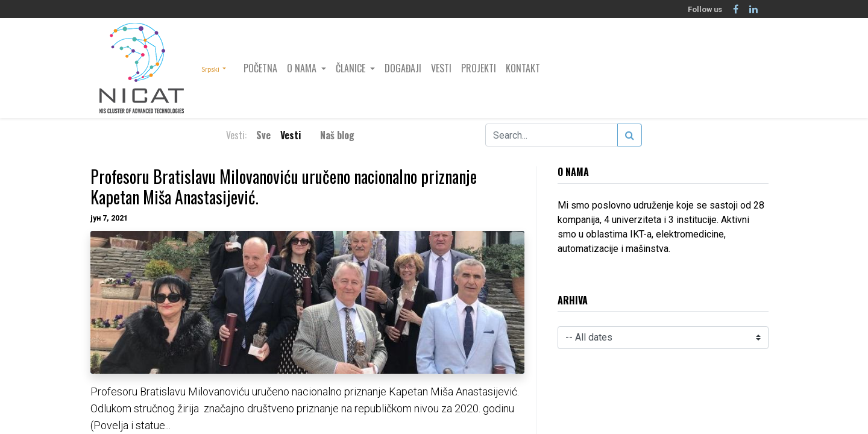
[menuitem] (260, 68)
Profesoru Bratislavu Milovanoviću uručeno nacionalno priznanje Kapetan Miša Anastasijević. (284, 187)
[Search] (630, 135)
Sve (263, 135)
